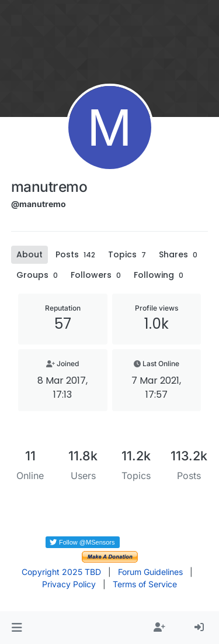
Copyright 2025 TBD (61, 572)
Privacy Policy (69, 584)
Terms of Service (145, 584)
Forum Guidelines (150, 572)
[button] (17, 628)
